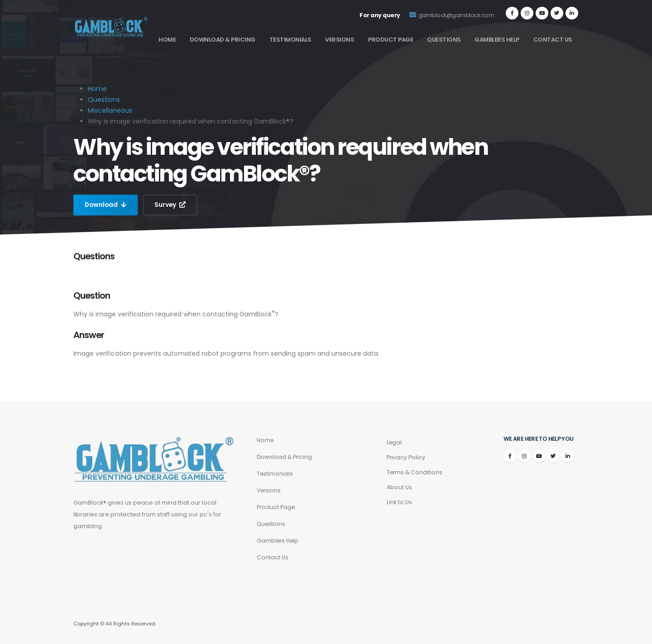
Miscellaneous (110, 110)
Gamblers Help (497, 40)
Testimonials (290, 40)
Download (106, 205)
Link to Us (399, 502)
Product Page (391, 40)
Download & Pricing (223, 40)
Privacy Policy (406, 457)
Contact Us (553, 40)
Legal (395, 442)
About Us (399, 487)
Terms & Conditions (415, 472)
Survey (172, 205)
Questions (444, 40)
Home (167, 40)
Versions (340, 40)
